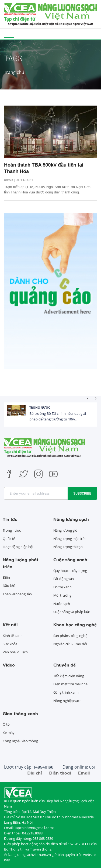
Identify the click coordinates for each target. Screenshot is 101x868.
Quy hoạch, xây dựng (70, 571)
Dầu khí (9, 586)
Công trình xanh (66, 692)
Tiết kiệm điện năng (69, 676)
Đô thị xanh (62, 587)
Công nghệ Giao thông (20, 741)
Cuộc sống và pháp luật (72, 612)
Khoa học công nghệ (75, 625)
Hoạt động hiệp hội (18, 547)
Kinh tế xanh (13, 636)
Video (9, 665)
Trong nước (40, 407)
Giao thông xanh (20, 714)
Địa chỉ (34, 773)
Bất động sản (64, 579)
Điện (6, 577)
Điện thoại (60, 773)
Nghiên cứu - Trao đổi (70, 644)
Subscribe (82, 493)
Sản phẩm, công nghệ (70, 636)
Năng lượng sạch (71, 519)
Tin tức (10, 519)
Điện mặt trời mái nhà (70, 684)
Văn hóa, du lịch (15, 652)
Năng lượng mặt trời (69, 539)
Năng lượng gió (65, 530)
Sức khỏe (10, 644)
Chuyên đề (65, 665)
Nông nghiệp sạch (67, 701)
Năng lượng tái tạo (68, 547)
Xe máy (8, 733)
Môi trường (62, 595)
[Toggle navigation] (9, 35)
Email (84, 773)
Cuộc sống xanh (70, 560)
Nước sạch (62, 604)
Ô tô (6, 724)
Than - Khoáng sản (17, 594)
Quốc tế (9, 539)
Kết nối (10, 625)
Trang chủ (14, 72)
